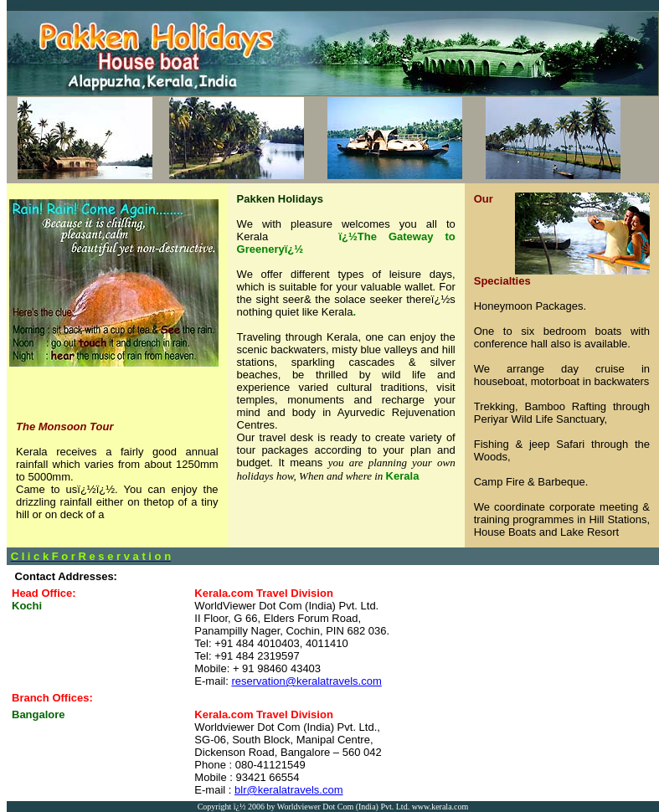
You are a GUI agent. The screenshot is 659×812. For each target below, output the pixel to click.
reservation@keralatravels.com (306, 681)
